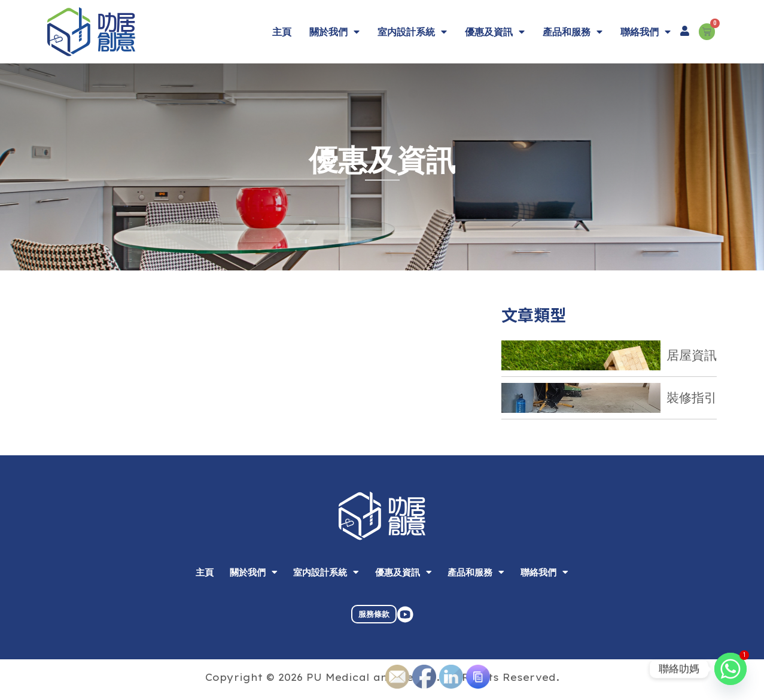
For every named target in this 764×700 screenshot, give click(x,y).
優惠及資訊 (495, 32)
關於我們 (334, 32)
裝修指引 (692, 397)
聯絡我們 (646, 32)
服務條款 (374, 625)
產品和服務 (573, 32)
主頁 (282, 32)
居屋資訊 (692, 355)
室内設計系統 (412, 32)
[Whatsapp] (730, 669)
